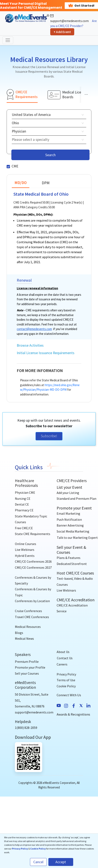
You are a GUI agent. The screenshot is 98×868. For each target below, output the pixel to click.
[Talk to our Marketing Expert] (77, 538)
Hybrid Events (25, 556)
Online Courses (26, 544)
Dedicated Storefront (72, 564)
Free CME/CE (24, 528)
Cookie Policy (66, 686)
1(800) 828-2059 (26, 728)
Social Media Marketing (73, 531)
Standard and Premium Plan (76, 498)
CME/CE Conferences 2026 (33, 561)
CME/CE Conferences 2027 (33, 567)
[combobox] (48, 140)
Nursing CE (23, 498)
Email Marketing (68, 513)
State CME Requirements (33, 534)
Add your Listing (68, 493)
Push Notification (69, 519)
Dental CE (22, 504)
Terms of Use (66, 680)
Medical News (24, 638)
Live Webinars (25, 550)
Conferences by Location (32, 601)
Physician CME (25, 492)
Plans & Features (69, 558)
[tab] (22, 94)
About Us (63, 652)
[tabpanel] (49, 254)
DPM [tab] (46, 183)
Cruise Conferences (28, 611)
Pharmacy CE (24, 510)
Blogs (19, 633)
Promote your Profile (30, 667)
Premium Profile (27, 662)
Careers (62, 664)
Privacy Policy (66, 674)
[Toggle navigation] (8, 40)
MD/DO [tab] (21, 183)
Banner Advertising (70, 525)
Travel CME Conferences (32, 617)
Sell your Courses (27, 673)
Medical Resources (28, 627)
